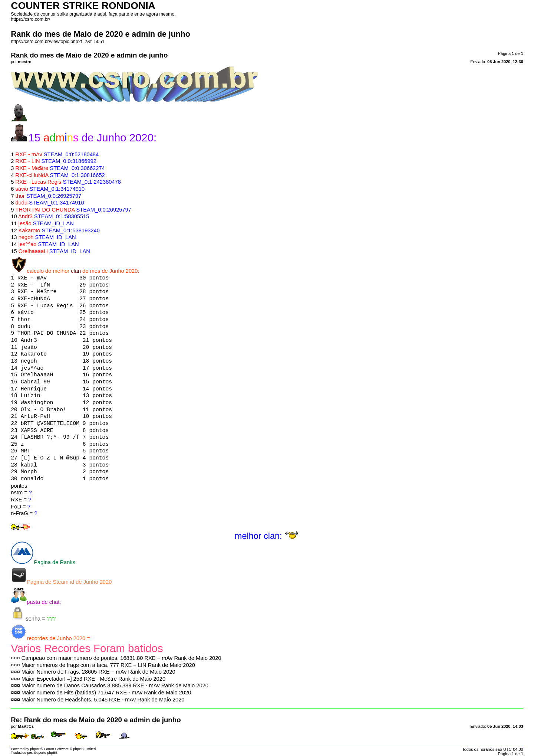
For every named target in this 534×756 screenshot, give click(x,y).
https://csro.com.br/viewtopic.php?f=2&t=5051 (58, 42)
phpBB (35, 749)
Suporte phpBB (46, 753)
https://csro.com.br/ (30, 19)
